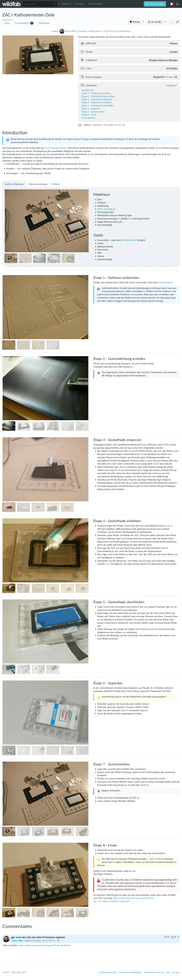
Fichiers (56, 184)
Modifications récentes (154, 972)
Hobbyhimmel (129, 240)
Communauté (95, 4)
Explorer (66, 4)
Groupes (80, 4)
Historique (44, 23)
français (172, 4)
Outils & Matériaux (14, 184)
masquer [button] (171, 85)
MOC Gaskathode (106, 209)
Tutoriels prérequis (38, 184)
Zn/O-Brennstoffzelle (56, 148)
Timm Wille (17, 941)
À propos (176, 972)
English (171, 77)
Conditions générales (108, 972)
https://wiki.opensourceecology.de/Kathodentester (44, 945)
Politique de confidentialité (130, 972)
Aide (168, 972)
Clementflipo (124, 31)
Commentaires (22, 23)
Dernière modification (90, 31)
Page (7, 23)
